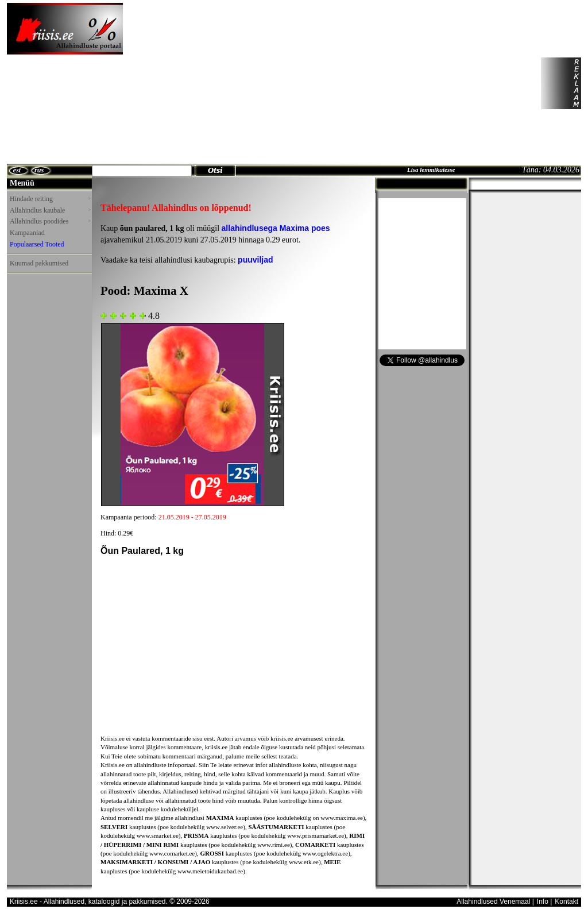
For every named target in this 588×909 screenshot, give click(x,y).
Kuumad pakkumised (39, 263)
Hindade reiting (50, 199)
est (17, 170)
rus (39, 170)
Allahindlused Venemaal (493, 902)
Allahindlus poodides (50, 221)
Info (543, 902)
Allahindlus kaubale (50, 210)
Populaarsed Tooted (37, 244)
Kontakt (566, 902)
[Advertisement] (233, 83)
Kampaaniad (27, 233)
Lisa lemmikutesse (431, 170)
